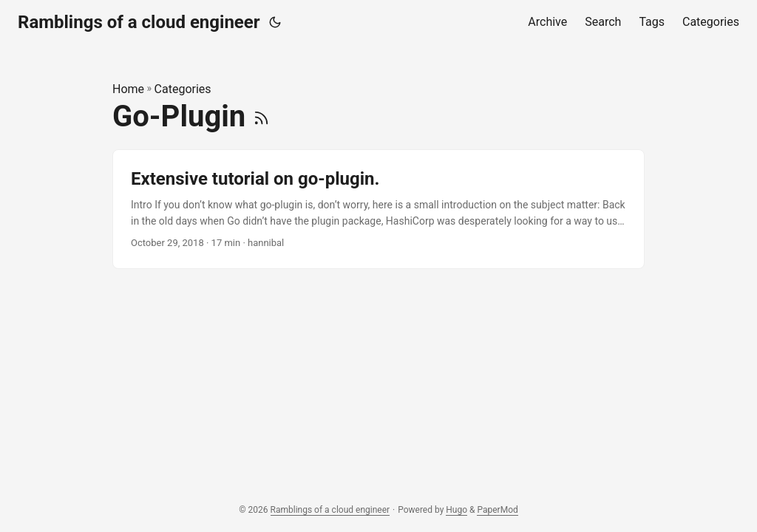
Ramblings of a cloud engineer (139, 22)
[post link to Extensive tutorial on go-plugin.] (378, 209)
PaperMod (497, 510)
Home (128, 89)
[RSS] (261, 116)
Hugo (456, 510)
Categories (183, 89)
